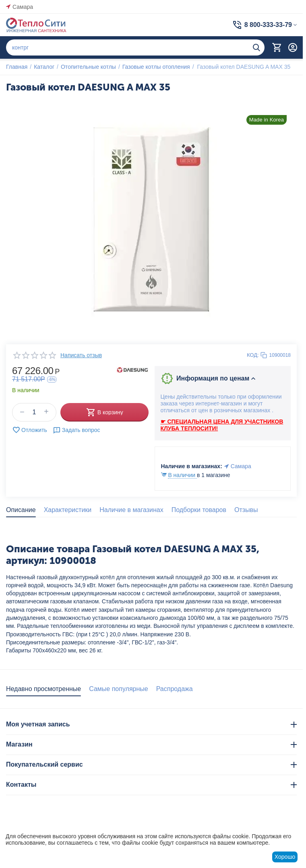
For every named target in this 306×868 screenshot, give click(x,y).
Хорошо (285, 857)
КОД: (253, 355)
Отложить (30, 430)
